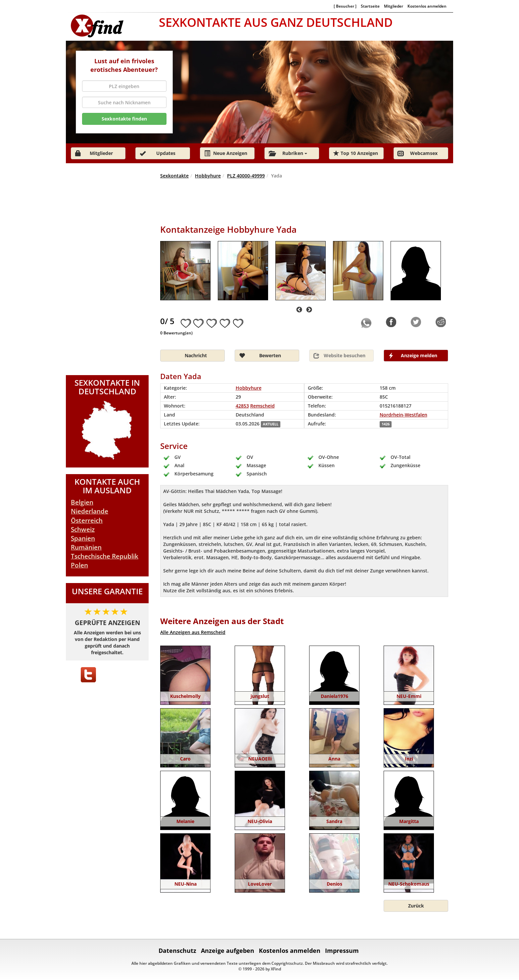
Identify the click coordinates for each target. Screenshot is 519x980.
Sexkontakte (174, 176)
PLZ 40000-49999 (246, 176)
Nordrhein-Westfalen (403, 415)
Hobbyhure (208, 176)
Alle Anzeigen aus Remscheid (193, 632)
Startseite (370, 6)
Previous (299, 310)
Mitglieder (394, 6)
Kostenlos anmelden (427, 6)
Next (309, 310)
